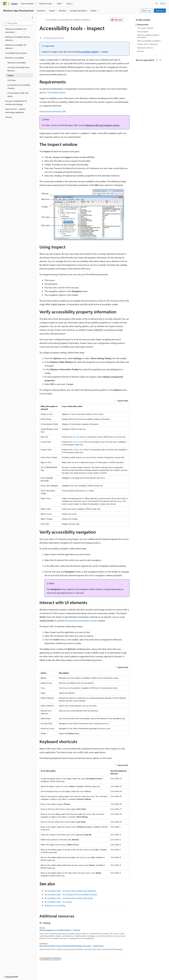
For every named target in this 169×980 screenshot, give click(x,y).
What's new (147, 11)
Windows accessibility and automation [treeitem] (16, 31)
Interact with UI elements (147, 44)
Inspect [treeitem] (10, 75)
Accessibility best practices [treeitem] (16, 53)
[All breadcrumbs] (42, 20)
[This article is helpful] (157, 60)
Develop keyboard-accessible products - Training (60, 930)
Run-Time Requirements (54, 92)
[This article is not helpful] (160, 60)
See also (140, 51)
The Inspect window (145, 28)
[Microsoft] (5, 4)
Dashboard (160, 11)
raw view (76, 437)
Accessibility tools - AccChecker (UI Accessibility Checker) (71, 894)
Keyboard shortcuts (145, 48)
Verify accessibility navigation (149, 41)
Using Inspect (143, 32)
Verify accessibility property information (148, 36)
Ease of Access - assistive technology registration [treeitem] (15, 111)
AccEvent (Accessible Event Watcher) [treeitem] (18, 69)
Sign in (163, 3)
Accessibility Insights (89, 52)
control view (77, 442)
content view (78, 450)
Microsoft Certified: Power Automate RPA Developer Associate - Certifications (72, 946)
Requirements (143, 25)
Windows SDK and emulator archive (102, 125)
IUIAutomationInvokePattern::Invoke (81, 621)
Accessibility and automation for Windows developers (68, 20)
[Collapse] (32, 18)
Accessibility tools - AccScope (58, 902)
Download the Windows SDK (53, 111)
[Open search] (157, 4)
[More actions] (127, 20)
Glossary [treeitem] (9, 117)
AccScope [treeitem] (11, 80)
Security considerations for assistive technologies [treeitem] (16, 103)
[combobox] (18, 23)
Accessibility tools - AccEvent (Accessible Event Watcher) (70, 891)
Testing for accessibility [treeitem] (17, 63)
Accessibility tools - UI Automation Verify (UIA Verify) (69, 898)
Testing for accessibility (55, 905)
